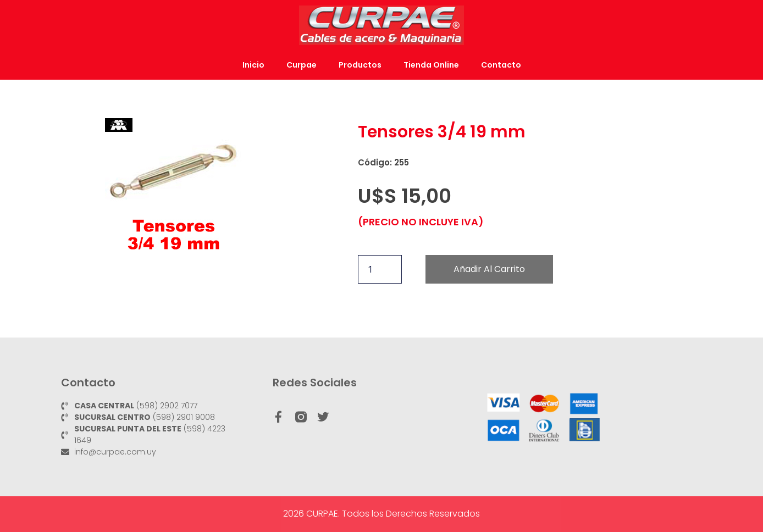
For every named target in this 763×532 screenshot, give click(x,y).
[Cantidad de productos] (380, 269)
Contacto (501, 65)
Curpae (302, 65)
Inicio (253, 65)
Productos (360, 65)
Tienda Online (431, 65)
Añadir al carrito (489, 269)
